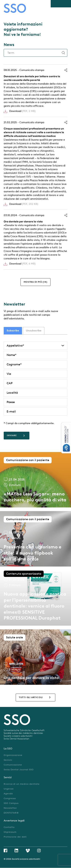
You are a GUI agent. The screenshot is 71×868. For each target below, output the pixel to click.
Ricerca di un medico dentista (22, 784)
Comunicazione (13, 765)
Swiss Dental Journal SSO (19, 770)
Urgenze (9, 789)
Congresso (10, 798)
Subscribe (13, 331)
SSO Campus (11, 803)
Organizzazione (13, 755)
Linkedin (16, 850)
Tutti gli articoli (31, 697)
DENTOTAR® (11, 813)
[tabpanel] (35, 390)
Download (22, 111)
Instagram (39, 851)
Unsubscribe (34, 331)
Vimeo (28, 851)
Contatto (9, 827)
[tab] (13, 331)
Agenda (8, 794)
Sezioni (8, 760)
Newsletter (10, 808)
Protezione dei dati (15, 837)
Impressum (10, 832)
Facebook (5, 850)
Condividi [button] (66, 70)
